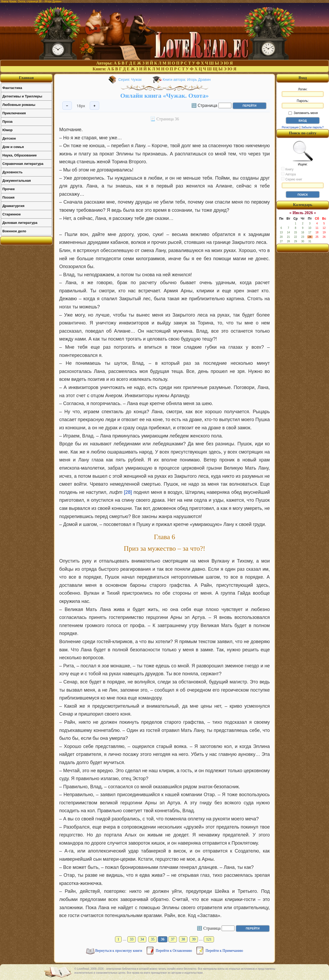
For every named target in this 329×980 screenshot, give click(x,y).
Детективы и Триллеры (22, 96)
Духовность (13, 172)
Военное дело (14, 231)
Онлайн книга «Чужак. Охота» (164, 96)
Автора (288, 174)
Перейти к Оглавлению (174, 951)
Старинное (12, 214)
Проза (8, 122)
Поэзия (8, 197)
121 (209, 939)
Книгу (287, 169)
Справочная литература (23, 164)
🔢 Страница (204, 105)
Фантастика (12, 88)
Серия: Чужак (130, 80)
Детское (9, 138)
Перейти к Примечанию (224, 951)
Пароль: (303, 104)
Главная (26, 78)
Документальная (17, 181)
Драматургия (13, 206)
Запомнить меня (303, 113)
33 (132, 939)
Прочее (9, 189)
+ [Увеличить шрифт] (94, 106)
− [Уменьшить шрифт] (67, 106)
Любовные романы (19, 105)
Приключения (14, 113)
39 (194, 939)
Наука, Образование (19, 155)
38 (183, 939)
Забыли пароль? (313, 127)
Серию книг (292, 179)
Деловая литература (20, 223)
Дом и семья (13, 147)
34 (142, 939)
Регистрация (290, 127)
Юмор (8, 130)
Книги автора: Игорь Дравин (187, 80)
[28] (128, 492)
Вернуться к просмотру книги (119, 951)
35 (153, 939)
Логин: (303, 92)
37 (173, 939)
